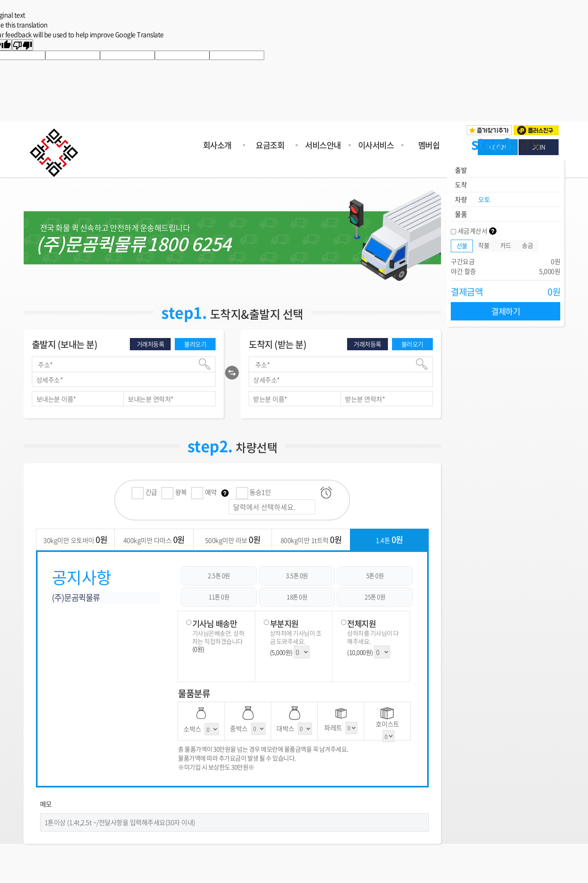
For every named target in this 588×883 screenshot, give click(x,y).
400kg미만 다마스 (154, 539)
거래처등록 (151, 344)
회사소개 (217, 145)
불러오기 (195, 344)
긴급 (144, 492)
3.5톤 (297, 576)
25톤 (375, 597)
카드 (506, 245)
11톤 (219, 597)
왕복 (174, 492)
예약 (205, 492)
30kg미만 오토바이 (75, 539)
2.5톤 (219, 576)
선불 (462, 246)
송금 (527, 245)
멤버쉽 (429, 145)
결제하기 (506, 311)
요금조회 (270, 145)
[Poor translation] (22, 45)
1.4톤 (389, 539)
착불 (484, 245)
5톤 (375, 576)
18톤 (297, 597)
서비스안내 (323, 145)
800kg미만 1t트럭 (311, 539)
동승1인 (254, 492)
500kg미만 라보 (233, 539)
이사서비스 (376, 145)
